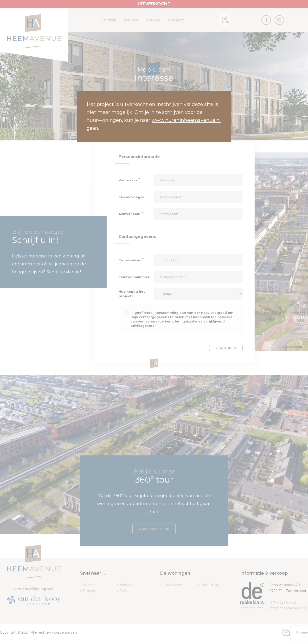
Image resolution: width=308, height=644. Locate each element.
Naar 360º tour (154, 529)
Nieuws (153, 20)
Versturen (226, 348)
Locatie (109, 20)
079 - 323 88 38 (283, 602)
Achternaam (129, 214)
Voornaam (128, 180)
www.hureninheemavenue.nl (186, 120)
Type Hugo (210, 585)
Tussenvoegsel (132, 197)
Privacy (302, 632)
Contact (176, 20)
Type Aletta (173, 585)
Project (131, 20)
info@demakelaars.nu (288, 608)
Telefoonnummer (134, 277)
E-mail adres (130, 260)
